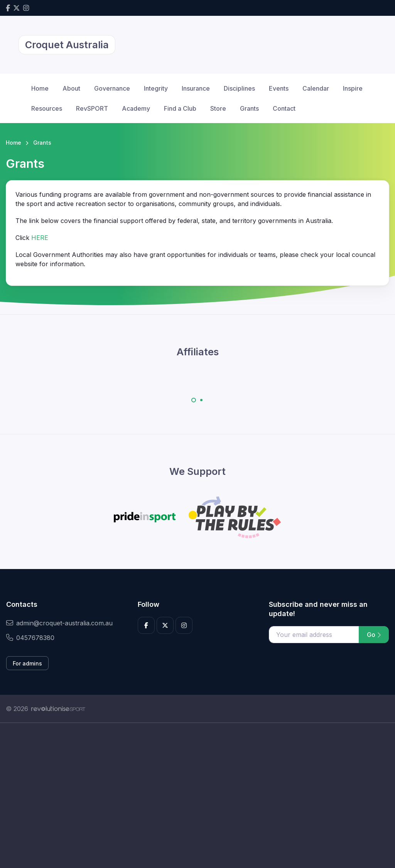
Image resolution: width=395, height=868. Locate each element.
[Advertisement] (197, 795)
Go (374, 635)
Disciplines (239, 88)
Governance (112, 88)
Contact (284, 108)
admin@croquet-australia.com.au (59, 623)
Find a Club (180, 108)
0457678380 (30, 638)
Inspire (353, 88)
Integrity (156, 88)
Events (279, 88)
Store (218, 108)
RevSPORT (92, 108)
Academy (136, 108)
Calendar (316, 88)
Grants (249, 108)
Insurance (196, 88)
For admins (27, 663)
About (71, 88)
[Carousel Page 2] (201, 400)
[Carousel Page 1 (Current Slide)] (194, 400)
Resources (47, 108)
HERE (40, 238)
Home (40, 88)
